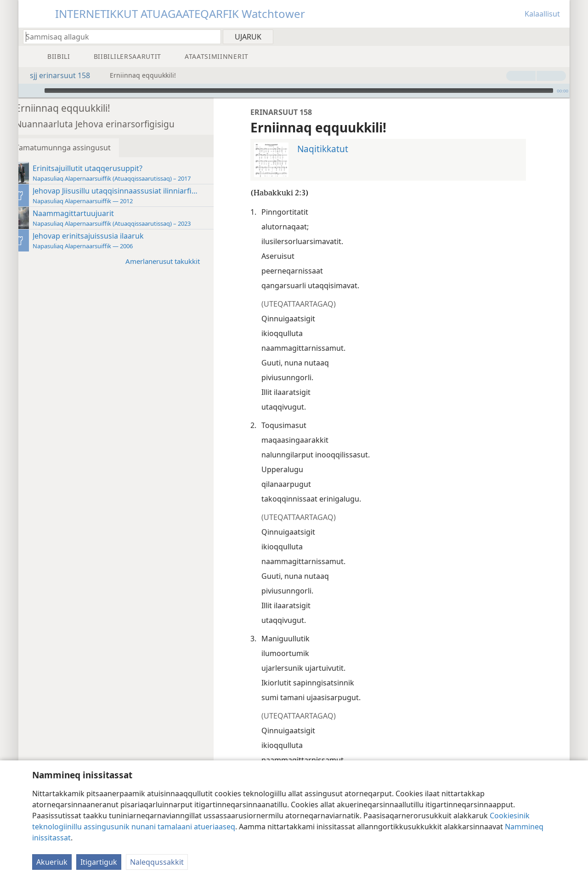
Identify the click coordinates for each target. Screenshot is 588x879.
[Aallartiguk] (36, 91)
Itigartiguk (99, 862)
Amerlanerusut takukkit (179, 261)
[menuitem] (559, 36)
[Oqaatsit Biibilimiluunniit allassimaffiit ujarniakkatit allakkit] (118, 37)
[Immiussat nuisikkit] (25, 91)
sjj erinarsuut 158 (55, 75)
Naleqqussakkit (157, 862)
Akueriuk (52, 862)
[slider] (299, 91)
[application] (294, 91)
